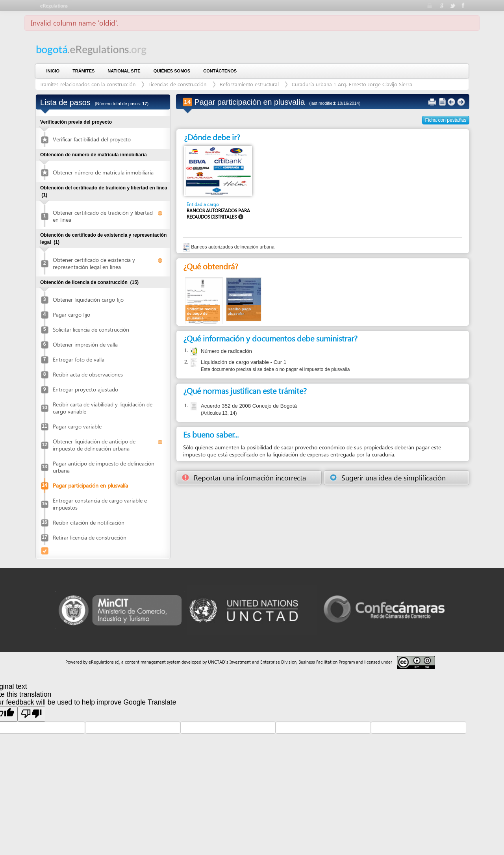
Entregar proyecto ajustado (85, 389)
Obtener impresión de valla (85, 344)
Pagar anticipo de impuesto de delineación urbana (104, 467)
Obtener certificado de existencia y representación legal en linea (94, 263)
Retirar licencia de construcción (90, 537)
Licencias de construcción (178, 84)
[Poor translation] (31, 714)
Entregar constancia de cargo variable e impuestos (100, 504)
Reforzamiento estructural (249, 84)
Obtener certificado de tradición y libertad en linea (103, 216)
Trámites (83, 71)
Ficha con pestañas (446, 120)
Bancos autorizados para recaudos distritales (218, 214)
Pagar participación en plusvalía (90, 485)
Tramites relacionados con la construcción (88, 84)
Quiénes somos (172, 71)
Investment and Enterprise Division (263, 662)
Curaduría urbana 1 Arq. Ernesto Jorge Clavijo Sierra (352, 84)
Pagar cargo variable (77, 426)
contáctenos (220, 71)
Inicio (53, 71)
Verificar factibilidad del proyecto (92, 139)
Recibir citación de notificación (89, 522)
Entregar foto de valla (79, 359)
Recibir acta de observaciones (88, 374)
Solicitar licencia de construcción (91, 329)
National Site (124, 71)
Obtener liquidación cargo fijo (88, 300)
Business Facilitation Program (327, 662)
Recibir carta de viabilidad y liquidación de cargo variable (103, 408)
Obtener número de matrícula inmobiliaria (103, 172)
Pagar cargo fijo (71, 314)
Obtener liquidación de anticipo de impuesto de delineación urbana (94, 445)
